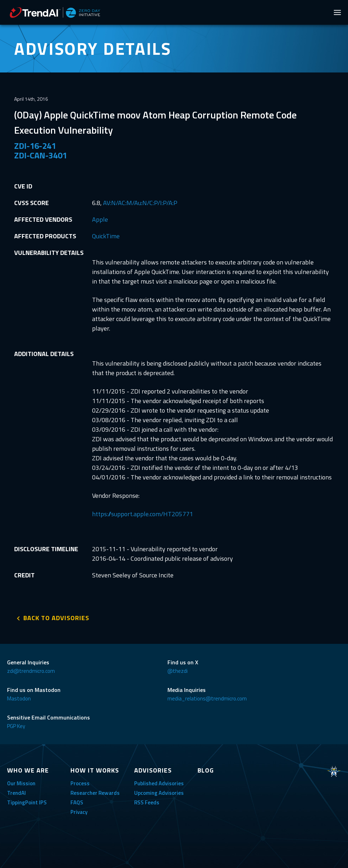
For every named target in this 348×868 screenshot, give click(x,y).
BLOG (206, 770)
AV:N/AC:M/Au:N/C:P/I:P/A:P (140, 203)
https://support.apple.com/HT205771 (142, 514)
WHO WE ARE (28, 770)
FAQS (77, 802)
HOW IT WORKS (95, 770)
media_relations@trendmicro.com (207, 698)
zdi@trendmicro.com (31, 671)
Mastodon (19, 698)
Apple (100, 219)
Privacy (79, 812)
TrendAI (16, 793)
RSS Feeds (147, 802)
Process (80, 783)
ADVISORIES (153, 770)
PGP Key (16, 726)
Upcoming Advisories (159, 793)
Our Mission (21, 783)
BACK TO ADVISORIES (56, 618)
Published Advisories (159, 783)
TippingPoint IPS (27, 802)
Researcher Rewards (95, 793)
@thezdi (178, 671)
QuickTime (106, 236)
